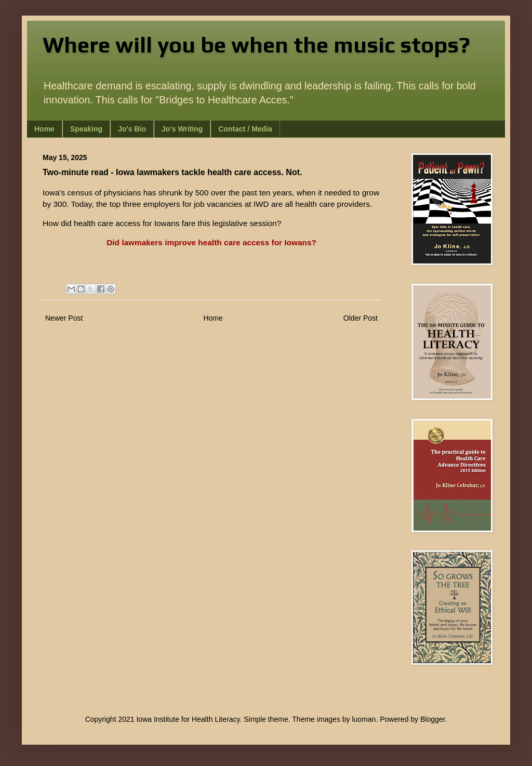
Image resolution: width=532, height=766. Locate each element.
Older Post (361, 318)
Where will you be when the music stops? (256, 45)
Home (44, 129)
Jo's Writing (182, 129)
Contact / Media (245, 129)
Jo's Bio (132, 129)
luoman (364, 719)
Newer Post (64, 318)
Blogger (433, 719)
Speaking (86, 129)
